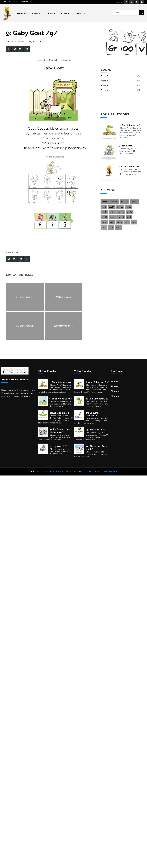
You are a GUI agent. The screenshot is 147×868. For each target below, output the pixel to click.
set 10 (112, 207)
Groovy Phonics (17, 41)
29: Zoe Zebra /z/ (60, 413)
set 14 (113, 212)
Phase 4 (66, 13)
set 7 (104, 227)
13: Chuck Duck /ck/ (129, 167)
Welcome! (22, 13)
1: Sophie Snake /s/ (61, 399)
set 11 (120, 207)
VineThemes (110, 472)
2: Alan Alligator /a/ (130, 125)
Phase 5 (80, 13)
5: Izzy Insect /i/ (128, 146)
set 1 (104, 207)
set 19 (121, 217)
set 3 (112, 222)
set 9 (118, 227)
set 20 (104, 222)
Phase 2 (37, 13)
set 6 (134, 222)
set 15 (121, 212)
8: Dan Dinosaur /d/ (97, 399)
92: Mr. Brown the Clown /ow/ (59, 431)
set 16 (130, 212)
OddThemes (94, 472)
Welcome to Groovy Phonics (16, 2)
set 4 (119, 222)
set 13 (104, 212)
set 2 (129, 217)
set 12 (128, 207)
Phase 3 (52, 13)
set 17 (104, 217)
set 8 (111, 227)
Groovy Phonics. (62, 472)
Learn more (25, 396)
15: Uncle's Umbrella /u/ (94, 414)
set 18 (113, 217)
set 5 (127, 222)
